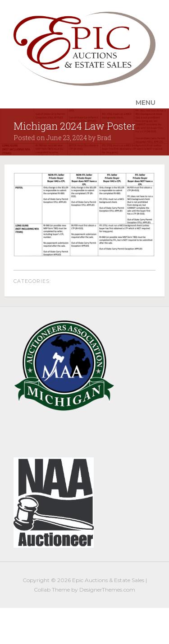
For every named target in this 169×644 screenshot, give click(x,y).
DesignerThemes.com (107, 590)
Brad (104, 138)
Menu (146, 103)
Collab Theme (52, 590)
